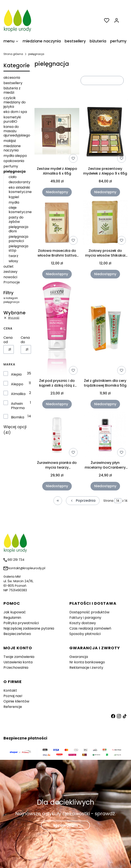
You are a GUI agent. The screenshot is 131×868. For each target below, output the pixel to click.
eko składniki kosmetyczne (20, 190)
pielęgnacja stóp (18, 248)
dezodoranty (19, 182)
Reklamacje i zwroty (86, 668)
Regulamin (12, 618)
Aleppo (17, 384)
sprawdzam (66, 825)
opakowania (14, 161)
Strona (108, 501)
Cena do (25, 340)
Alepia (16, 375)
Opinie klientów (16, 701)
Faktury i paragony (85, 618)
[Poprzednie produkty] (83, 501)
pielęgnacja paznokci (18, 239)
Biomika (18, 417)
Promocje (12, 282)
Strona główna (13, 54)
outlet (9, 266)
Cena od (8, 340)
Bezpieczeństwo (17, 634)
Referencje (13, 707)
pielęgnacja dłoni (18, 229)
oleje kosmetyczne (20, 210)
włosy (13, 261)
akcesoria (12, 78)
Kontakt (10, 690)
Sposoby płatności (85, 634)
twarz (13, 256)
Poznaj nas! (13, 696)
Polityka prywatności (21, 623)
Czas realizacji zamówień (90, 628)
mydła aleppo (15, 156)
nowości (10, 277)
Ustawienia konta (18, 662)
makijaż (10, 141)
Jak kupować (15, 612)
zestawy (10, 272)
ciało (13, 177)
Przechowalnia (16, 668)
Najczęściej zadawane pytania (29, 628)
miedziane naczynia (12, 148)
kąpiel (14, 197)
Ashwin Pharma (18, 406)
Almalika (18, 394)
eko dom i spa (15, 112)
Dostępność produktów (89, 612)
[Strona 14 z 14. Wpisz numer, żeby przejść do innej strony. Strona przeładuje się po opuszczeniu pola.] (118, 501)
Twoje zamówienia (19, 657)
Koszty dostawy (83, 623)
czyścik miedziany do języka (15, 102)
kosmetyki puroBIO (12, 119)
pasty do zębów (16, 219)
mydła (14, 202)
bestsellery (13, 83)
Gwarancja (79, 657)
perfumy (11, 166)
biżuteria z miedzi (12, 90)
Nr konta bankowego (87, 662)
